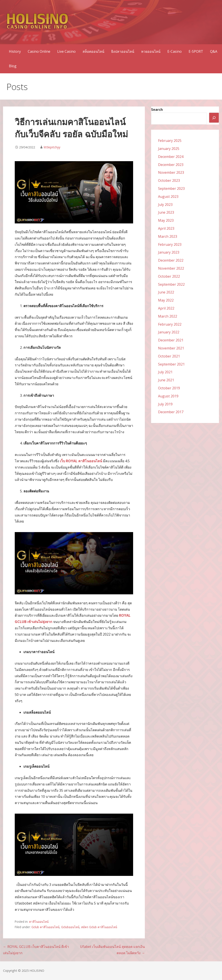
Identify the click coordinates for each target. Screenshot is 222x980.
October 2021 (169, 356)
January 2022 (169, 332)
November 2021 (171, 348)
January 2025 (169, 149)
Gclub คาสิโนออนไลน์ (45, 927)
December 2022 (171, 260)
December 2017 (171, 412)
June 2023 (166, 212)
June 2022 (166, 292)
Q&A (214, 51)
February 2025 (170, 141)
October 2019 (169, 388)
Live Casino (66, 51)
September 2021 (171, 364)
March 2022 (168, 316)
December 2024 (171, 157)
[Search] (214, 118)
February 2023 (170, 244)
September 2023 (171, 188)
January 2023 (169, 252)
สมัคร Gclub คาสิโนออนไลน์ (99, 927)
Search (157, 110)
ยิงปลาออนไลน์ (123, 51)
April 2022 (166, 308)
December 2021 (171, 340)
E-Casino (175, 51)
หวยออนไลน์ (151, 51)
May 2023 (166, 220)
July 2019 (165, 404)
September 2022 (171, 284)
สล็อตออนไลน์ (93, 51)
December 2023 (171, 165)
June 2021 (166, 380)
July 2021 (165, 372)
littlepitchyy (52, 147)
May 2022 (166, 300)
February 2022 (170, 324)
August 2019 (168, 396)
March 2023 (168, 236)
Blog (13, 66)
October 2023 (169, 180)
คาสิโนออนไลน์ (39, 922)
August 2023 (168, 197)
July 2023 (165, 205)
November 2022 (171, 268)
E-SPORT (196, 51)
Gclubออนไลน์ (70, 927)
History (15, 51)
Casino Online (39, 51)
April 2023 (166, 228)
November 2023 (171, 172)
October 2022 (169, 276)
